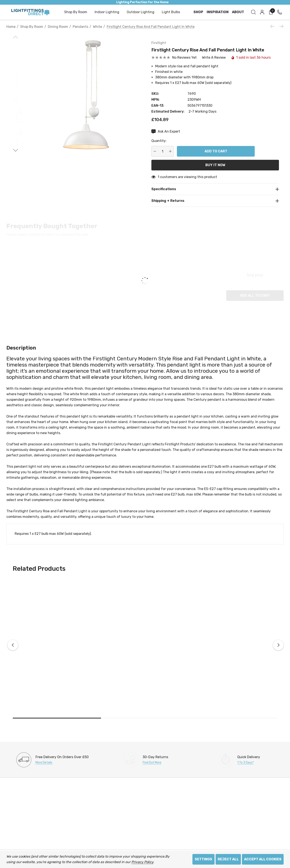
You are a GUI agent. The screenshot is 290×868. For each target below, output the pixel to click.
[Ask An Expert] (166, 132)
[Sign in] (262, 12)
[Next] (280, 26)
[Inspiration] (218, 12)
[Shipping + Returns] (215, 201)
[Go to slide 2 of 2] (15, 150)
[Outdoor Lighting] (141, 12)
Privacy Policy (142, 862)
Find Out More (152, 763)
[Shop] (198, 12)
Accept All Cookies (263, 859)
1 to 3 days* (246, 763)
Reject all (228, 859)
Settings (203, 859)
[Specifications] (215, 189)
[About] (238, 12)
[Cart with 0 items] (271, 12)
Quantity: (159, 141)
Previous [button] (13, 645)
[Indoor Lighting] (107, 12)
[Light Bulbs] (171, 12)
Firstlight (159, 43)
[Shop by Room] (76, 12)
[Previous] (273, 26)
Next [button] (278, 645)
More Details (44, 763)
